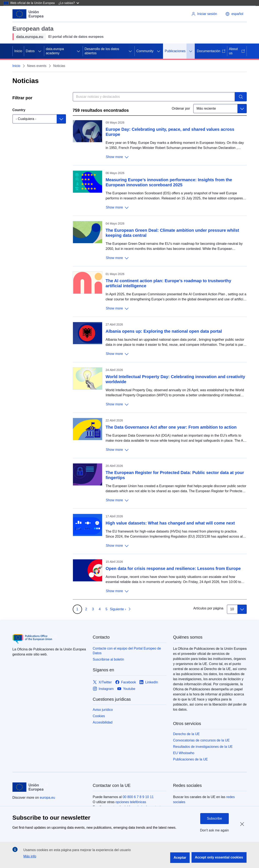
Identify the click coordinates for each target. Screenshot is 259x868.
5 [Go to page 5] (106, 609)
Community (145, 51)
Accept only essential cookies (219, 857)
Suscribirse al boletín (109, 659)
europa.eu (47, 798)
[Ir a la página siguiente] (121, 609)
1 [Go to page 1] (77, 609)
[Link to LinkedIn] (149, 682)
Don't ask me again (214, 830)
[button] (234, 14)
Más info (30, 856)
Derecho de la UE (186, 734)
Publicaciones (175, 51)
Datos (30, 51)
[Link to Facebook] (126, 682)
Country (19, 110)
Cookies (99, 716)
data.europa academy (55, 51)
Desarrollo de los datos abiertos (102, 51)
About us (237, 51)
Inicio (18, 51)
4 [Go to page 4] (100, 609)
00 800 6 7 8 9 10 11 (138, 797)
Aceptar (180, 858)
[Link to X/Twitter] (102, 682)
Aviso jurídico (103, 710)
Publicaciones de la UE (191, 759)
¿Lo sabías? (69, 3)
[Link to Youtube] (126, 689)
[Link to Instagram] (103, 689)
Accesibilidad (103, 722)
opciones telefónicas (131, 802)
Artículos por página (208, 608)
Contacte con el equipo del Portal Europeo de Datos (127, 651)
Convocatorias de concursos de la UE (201, 740)
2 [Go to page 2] (86, 609)
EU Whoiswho (184, 753)
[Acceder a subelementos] (40, 51)
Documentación (211, 51)
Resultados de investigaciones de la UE (203, 747)
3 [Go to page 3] (93, 609)
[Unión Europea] (28, 14)
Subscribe (214, 818)
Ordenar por (181, 108)
